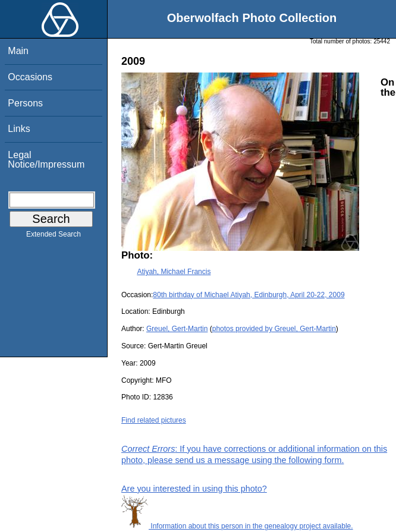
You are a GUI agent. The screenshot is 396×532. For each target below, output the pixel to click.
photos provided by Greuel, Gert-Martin (274, 329)
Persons (25, 103)
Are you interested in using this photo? (194, 489)
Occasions (30, 77)
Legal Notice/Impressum (46, 160)
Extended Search (54, 237)
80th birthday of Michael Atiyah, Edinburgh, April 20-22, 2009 (249, 295)
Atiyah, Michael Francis (174, 272)
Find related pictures (154, 420)
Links (19, 129)
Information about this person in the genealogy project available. (237, 526)
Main (18, 51)
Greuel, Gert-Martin (177, 329)
